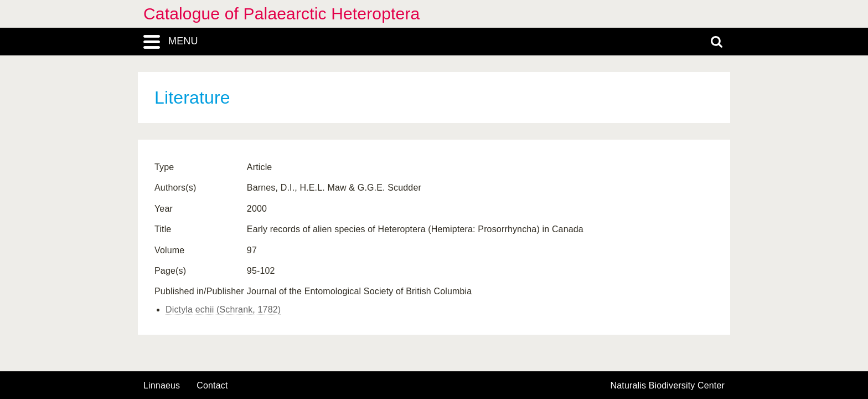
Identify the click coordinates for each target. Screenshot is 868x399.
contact (212, 385)
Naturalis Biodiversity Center (668, 386)
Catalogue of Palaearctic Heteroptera (281, 14)
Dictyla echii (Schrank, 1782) (223, 310)
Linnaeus (162, 386)
